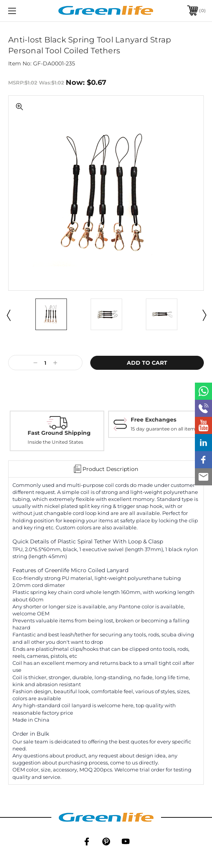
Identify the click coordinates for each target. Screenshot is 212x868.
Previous (8, 315)
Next (204, 315)
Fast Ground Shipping (59, 433)
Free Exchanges (153, 420)
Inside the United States (55, 442)
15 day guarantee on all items (164, 429)
